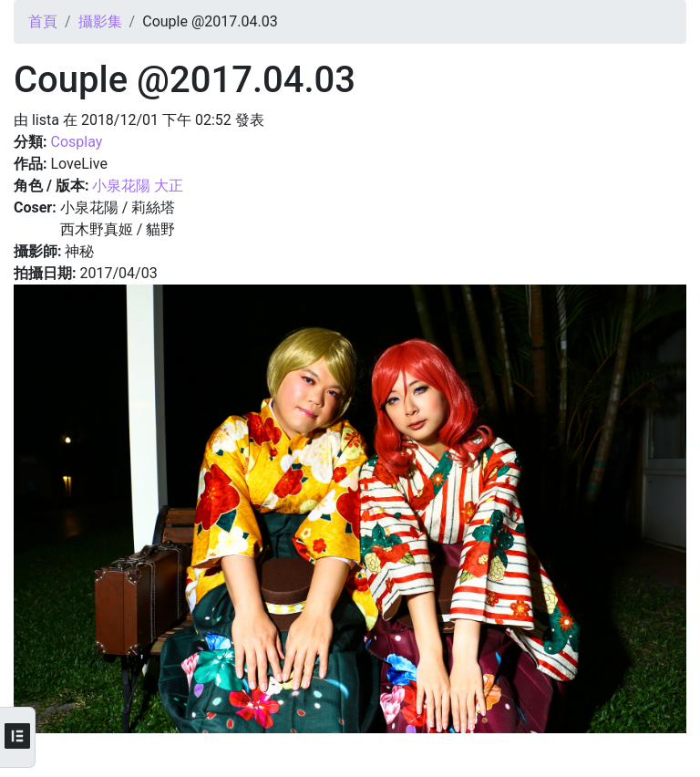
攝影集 (100, 21)
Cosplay (76, 142)
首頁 (43, 21)
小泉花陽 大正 (138, 186)
